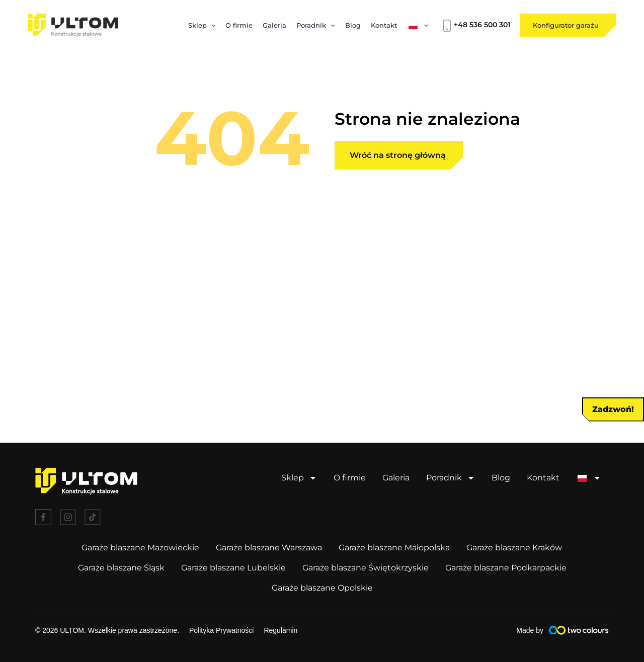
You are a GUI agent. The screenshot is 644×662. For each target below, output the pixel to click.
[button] (506, 248)
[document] (322, 331)
